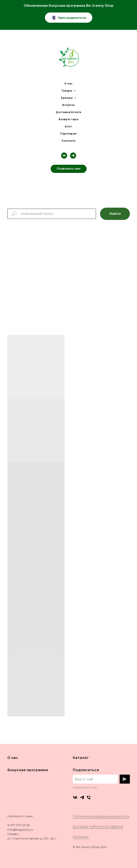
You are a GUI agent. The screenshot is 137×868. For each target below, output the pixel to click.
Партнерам (68, 134)
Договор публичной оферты (98, 827)
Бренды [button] (67, 98)
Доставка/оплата (68, 112)
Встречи (68, 105)
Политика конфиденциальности (101, 816)
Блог (68, 126)
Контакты (68, 141)
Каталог (81, 758)
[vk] (64, 156)
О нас (68, 83)
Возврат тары (68, 119)
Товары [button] (67, 91)
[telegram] (73, 156)
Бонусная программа (28, 770)
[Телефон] (89, 797)
